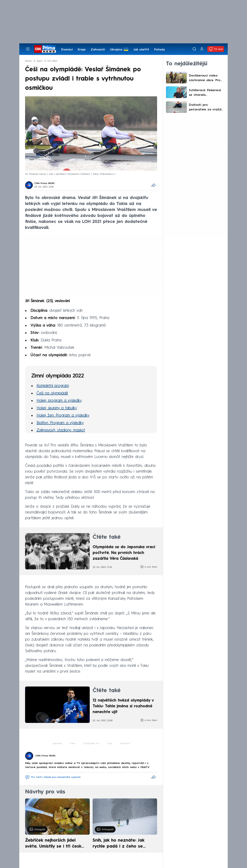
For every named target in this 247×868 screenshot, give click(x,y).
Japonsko (57, 744)
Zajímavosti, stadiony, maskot (61, 430)
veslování (125, 744)
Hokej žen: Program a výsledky (63, 416)
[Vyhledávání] (194, 49)
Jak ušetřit (141, 50)
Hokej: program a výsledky (59, 401)
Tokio (73, 744)
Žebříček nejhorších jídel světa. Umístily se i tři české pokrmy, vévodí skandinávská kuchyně (55, 844)
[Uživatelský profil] (202, 49)
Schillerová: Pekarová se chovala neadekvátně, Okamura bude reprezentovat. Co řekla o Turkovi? (205, 93)
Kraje (82, 50)
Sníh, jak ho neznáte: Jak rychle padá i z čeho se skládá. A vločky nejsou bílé (122, 844)
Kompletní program (53, 386)
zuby (110, 744)
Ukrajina (116, 50)
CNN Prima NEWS (44, 183)
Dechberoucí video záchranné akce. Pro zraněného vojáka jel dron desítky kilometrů (206, 78)
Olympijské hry (91, 744)
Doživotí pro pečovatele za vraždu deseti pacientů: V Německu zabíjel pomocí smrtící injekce (206, 108)
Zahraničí (98, 50)
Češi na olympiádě (52, 393)
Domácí (67, 50)
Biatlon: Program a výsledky (60, 423)
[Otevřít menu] (28, 49)
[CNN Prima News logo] (45, 49)
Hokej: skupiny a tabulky (57, 408)
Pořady (160, 50)
